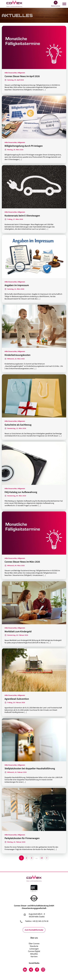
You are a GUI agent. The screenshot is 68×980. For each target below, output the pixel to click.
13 (42, 858)
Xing (31, 970)
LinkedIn (25, 970)
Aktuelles (34, 954)
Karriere (34, 957)
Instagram (43, 970)
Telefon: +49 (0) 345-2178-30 (37, 921)
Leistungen (34, 949)
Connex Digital (34, 951)
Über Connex (34, 944)
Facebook (37, 970)
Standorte (34, 946)
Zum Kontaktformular (34, 930)
